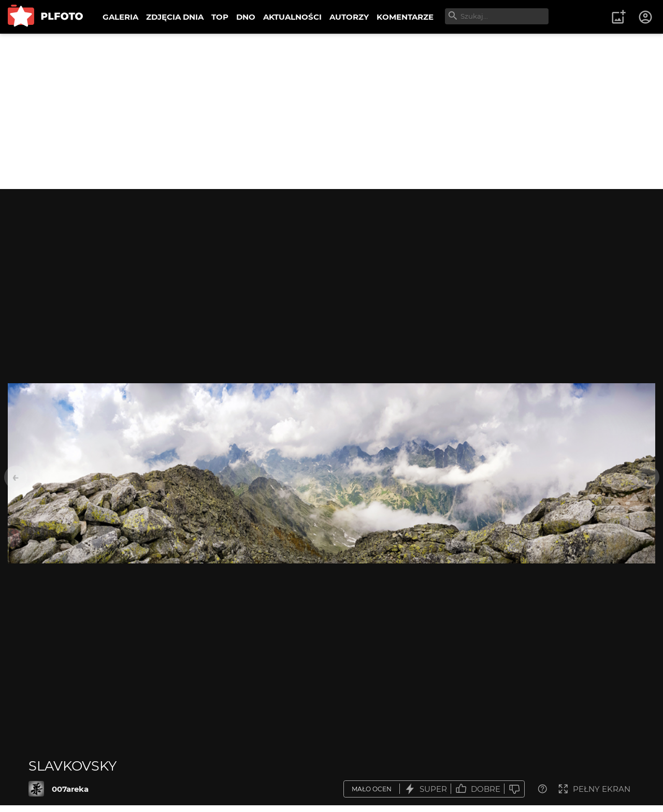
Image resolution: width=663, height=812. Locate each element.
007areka (70, 789)
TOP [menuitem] (220, 17)
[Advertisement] (331, 111)
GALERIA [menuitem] (120, 17)
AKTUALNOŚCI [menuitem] (292, 17)
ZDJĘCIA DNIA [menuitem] (175, 17)
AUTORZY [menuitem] (349, 17)
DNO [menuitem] (246, 17)
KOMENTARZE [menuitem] (405, 17)
